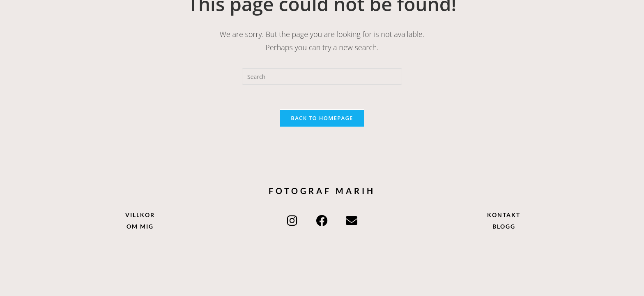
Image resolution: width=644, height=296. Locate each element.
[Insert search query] (322, 76)
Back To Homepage (322, 118)
